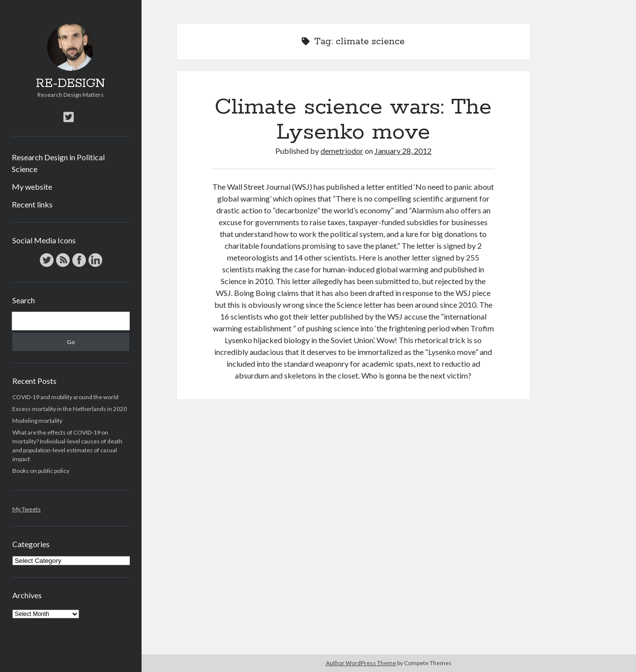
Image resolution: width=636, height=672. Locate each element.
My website (32, 187)
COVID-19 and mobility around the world (65, 397)
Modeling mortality (37, 421)
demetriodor (342, 151)
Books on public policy (41, 471)
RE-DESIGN (71, 84)
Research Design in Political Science (58, 163)
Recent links (32, 204)
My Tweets (27, 509)
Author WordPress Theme (361, 663)
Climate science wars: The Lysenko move (353, 120)
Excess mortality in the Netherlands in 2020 (70, 409)
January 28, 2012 (403, 151)
